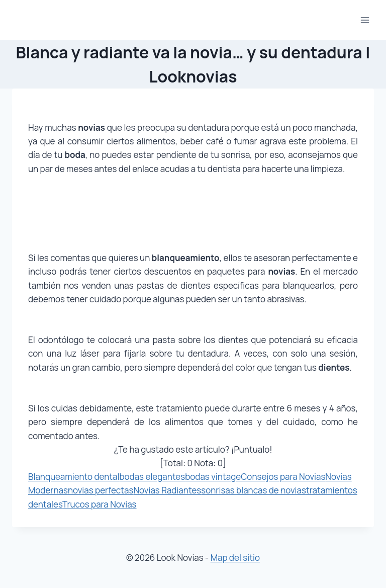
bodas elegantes (152, 477)
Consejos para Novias (283, 477)
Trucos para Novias (99, 504)
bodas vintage (213, 477)
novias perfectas (101, 490)
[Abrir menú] (365, 20)
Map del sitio (235, 558)
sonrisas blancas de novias (254, 490)
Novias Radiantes (167, 490)
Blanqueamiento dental (74, 477)
